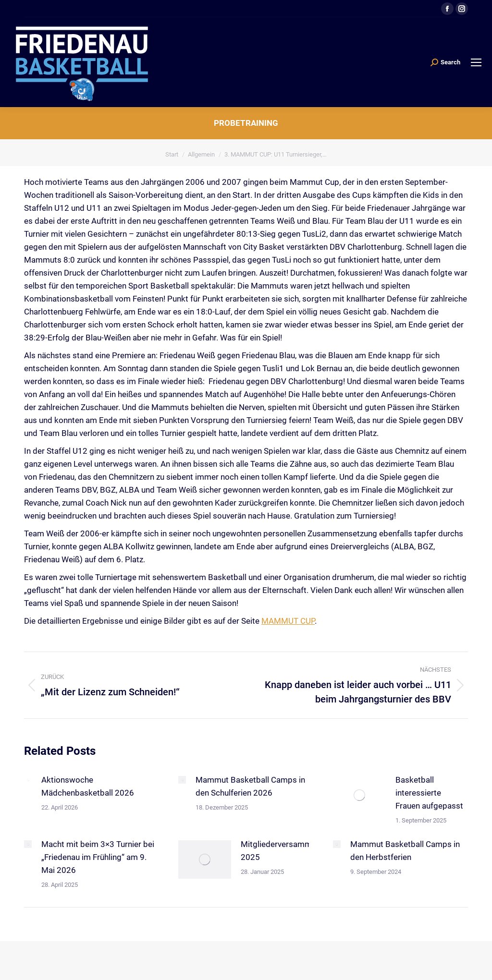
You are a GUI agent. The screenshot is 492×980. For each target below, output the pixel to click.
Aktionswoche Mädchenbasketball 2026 (88, 786)
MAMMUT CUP (288, 621)
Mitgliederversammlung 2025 (284, 851)
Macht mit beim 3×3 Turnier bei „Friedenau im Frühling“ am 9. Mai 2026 (98, 857)
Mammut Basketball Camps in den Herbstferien (405, 851)
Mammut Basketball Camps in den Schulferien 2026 (250, 786)
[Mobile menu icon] (476, 62)
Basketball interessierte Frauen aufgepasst (429, 793)
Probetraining (246, 123)
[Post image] (28, 780)
